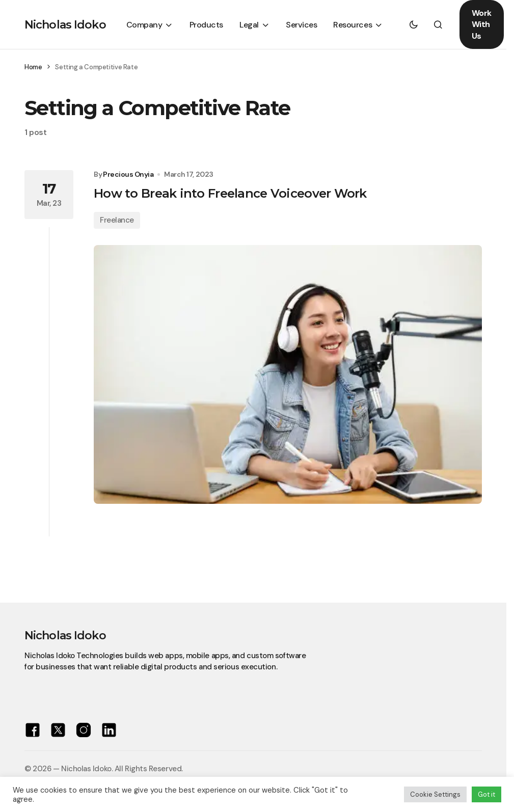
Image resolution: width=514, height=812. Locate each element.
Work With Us (482, 24)
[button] (414, 24)
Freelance (117, 220)
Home (33, 67)
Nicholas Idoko (65, 25)
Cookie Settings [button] (435, 794)
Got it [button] (486, 794)
